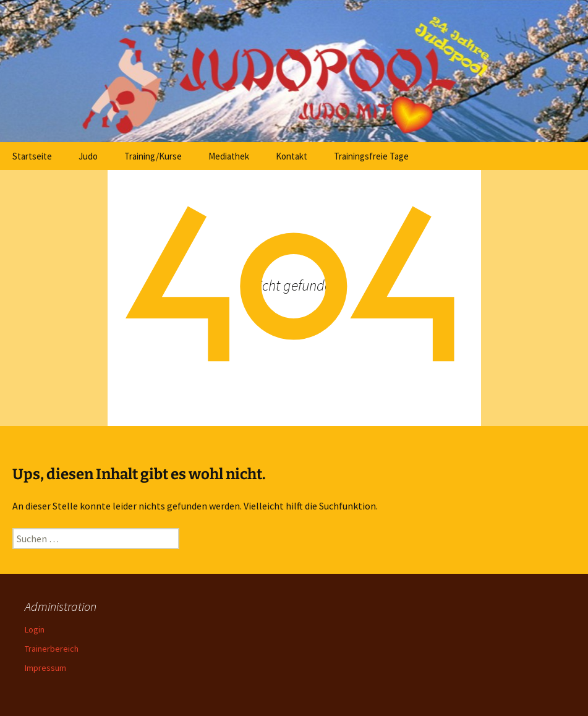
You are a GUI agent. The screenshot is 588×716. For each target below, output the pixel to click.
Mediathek (229, 156)
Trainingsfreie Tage (371, 156)
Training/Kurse (153, 156)
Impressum (45, 668)
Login (35, 629)
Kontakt (292, 156)
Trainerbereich (52, 649)
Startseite (32, 156)
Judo (88, 156)
